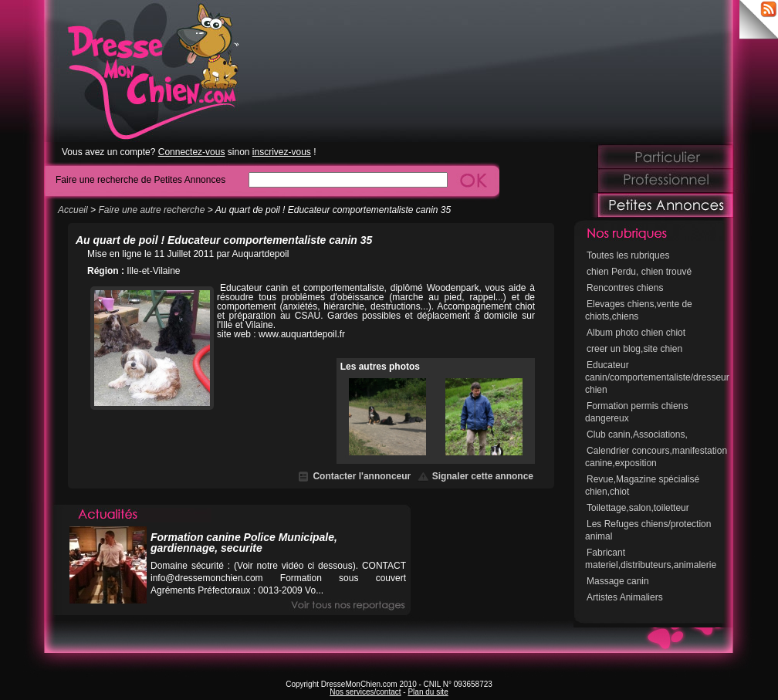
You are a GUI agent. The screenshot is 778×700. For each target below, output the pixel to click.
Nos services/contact (365, 692)
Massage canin (618, 581)
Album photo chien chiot (636, 333)
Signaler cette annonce (483, 476)
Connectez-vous (192, 152)
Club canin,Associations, (637, 435)
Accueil (73, 210)
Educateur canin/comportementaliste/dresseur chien (657, 377)
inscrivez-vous (282, 152)
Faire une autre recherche (151, 210)
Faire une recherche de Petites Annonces (140, 179)
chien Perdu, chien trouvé (639, 272)
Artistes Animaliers (625, 597)
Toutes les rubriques (628, 255)
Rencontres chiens (625, 288)
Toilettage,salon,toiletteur (638, 508)
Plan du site (428, 692)
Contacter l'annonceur (362, 476)
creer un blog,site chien (634, 349)
